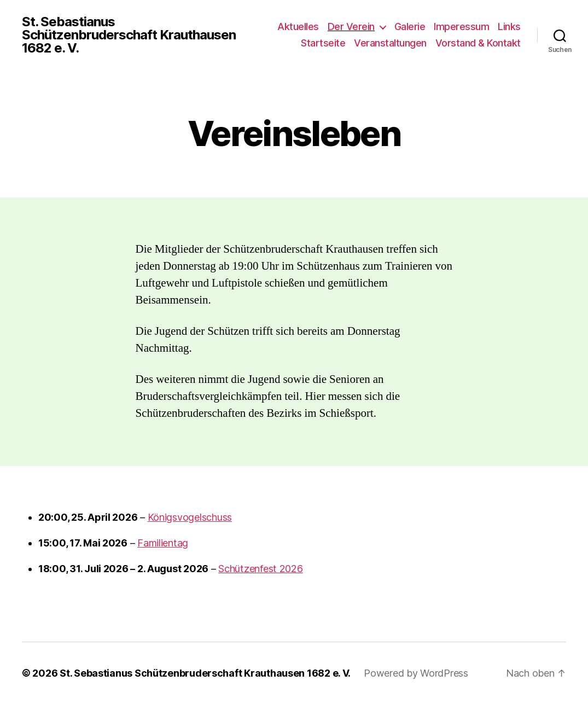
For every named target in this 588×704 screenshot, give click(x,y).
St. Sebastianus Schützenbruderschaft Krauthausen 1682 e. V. (129, 35)
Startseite (323, 43)
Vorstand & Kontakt (478, 43)
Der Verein (351, 27)
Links (509, 27)
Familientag (163, 543)
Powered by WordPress (416, 673)
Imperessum (461, 27)
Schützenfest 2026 (260, 569)
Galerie (410, 27)
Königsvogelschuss (190, 517)
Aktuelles (298, 27)
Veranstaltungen (390, 43)
